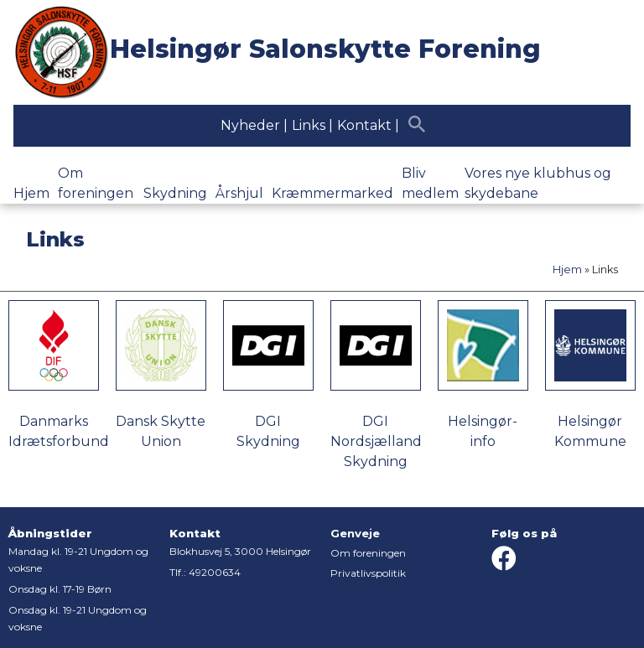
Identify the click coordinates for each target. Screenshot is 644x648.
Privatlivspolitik (368, 573)
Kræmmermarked (332, 193)
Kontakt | (368, 125)
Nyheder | (254, 125)
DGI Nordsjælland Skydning (376, 441)
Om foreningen (368, 553)
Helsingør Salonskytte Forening (325, 49)
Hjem (31, 193)
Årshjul (239, 193)
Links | (312, 125)
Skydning (175, 193)
